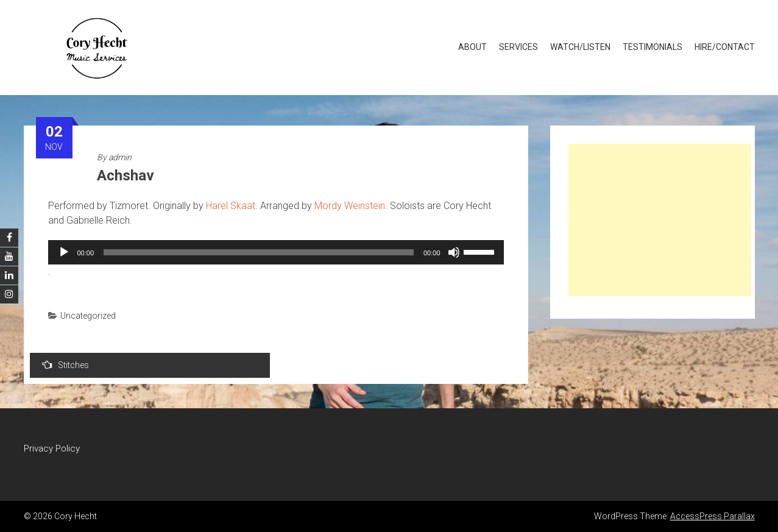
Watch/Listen (580, 47)
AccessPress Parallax (713, 516)
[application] (276, 252)
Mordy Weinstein (350, 206)
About (472, 47)
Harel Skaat (231, 206)
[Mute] (454, 252)
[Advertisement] (660, 220)
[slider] (259, 252)
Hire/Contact (725, 47)
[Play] (64, 252)
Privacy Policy (52, 449)
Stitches (65, 365)
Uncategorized (88, 316)
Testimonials (652, 47)
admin (120, 157)
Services (518, 47)
